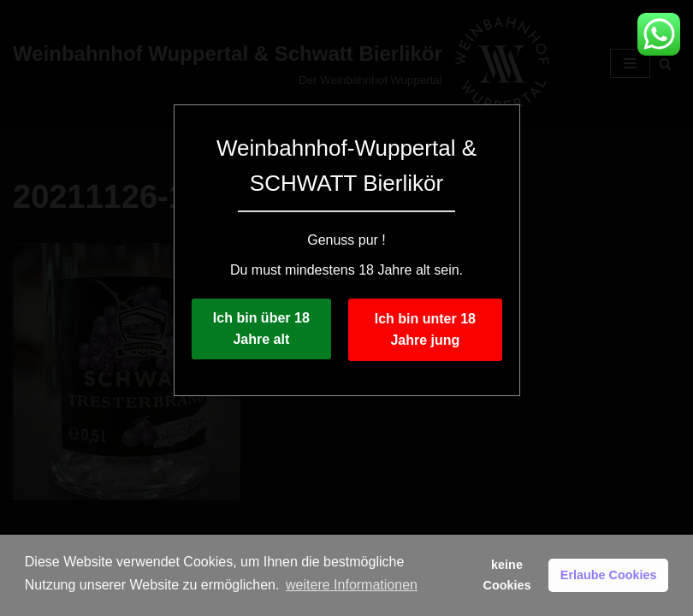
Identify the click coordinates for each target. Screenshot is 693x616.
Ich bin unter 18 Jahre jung (425, 330)
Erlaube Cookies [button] (609, 575)
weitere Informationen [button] (352, 585)
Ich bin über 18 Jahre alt (261, 329)
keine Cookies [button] (507, 575)
